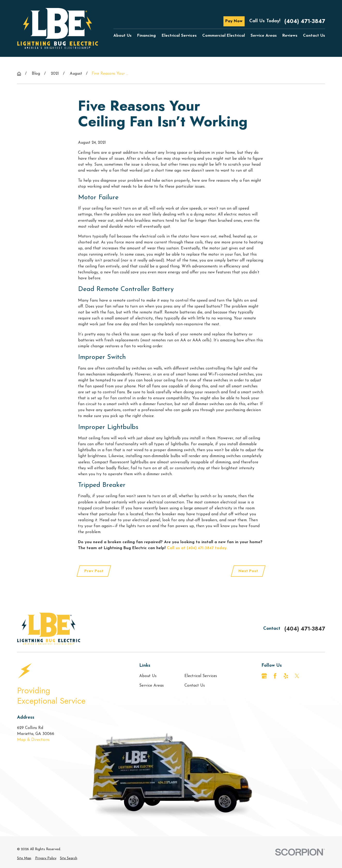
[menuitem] (24, 858)
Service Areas (151, 686)
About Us (148, 676)
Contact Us (195, 686)
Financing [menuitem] (146, 36)
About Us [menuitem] (122, 36)
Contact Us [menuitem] (314, 36)
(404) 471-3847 (305, 21)
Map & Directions (33, 740)
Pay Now (234, 21)
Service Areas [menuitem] (264, 36)
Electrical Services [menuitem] (179, 36)
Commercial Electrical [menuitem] (224, 36)
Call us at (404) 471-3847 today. (197, 548)
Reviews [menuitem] (290, 36)
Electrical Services (201, 676)
